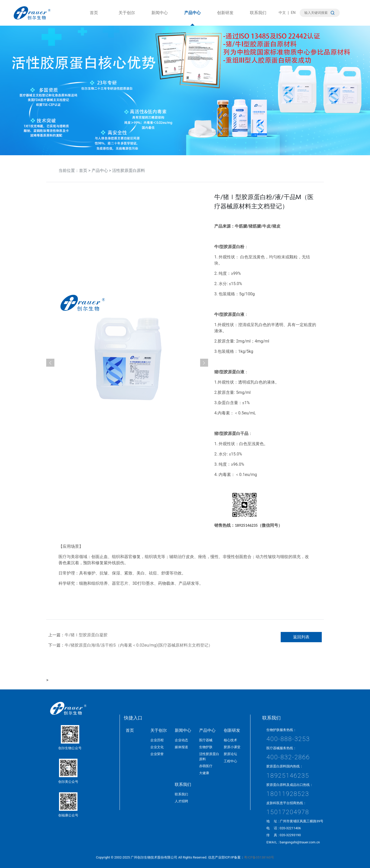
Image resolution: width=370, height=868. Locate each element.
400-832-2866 (288, 757)
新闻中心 (160, 18)
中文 (282, 13)
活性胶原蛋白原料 (129, 170)
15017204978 (288, 812)
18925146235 (288, 776)
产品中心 (192, 18)
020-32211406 (290, 828)
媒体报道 (181, 747)
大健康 (204, 773)
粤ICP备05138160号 (259, 857)
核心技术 (230, 740)
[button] (50, 363)
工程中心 (230, 761)
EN (293, 13)
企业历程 (157, 740)
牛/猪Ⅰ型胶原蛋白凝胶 (86, 635)
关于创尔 (127, 18)
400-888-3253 (288, 739)
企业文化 (157, 747)
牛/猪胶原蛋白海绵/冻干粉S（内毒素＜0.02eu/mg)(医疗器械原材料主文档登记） (139, 645)
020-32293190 (290, 835)
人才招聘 (181, 801)
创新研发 (225, 18)
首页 (94, 18)
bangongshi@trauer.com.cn (300, 842)
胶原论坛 (230, 754)
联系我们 (258, 18)
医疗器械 (206, 740)
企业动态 (181, 740)
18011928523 (288, 794)
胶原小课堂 (232, 747)
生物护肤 (206, 747)
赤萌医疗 (206, 766)
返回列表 (301, 637)
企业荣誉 (157, 754)
